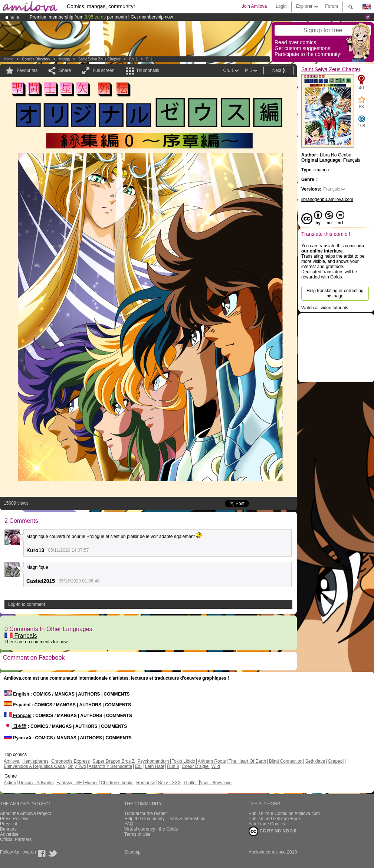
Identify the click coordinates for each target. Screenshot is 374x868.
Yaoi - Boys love (216, 783)
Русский (17, 738)
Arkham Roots (212, 761)
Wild (215, 766)
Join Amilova (254, 6)
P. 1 (149, 59)
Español (17, 705)
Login (281, 6)
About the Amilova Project (25, 813)
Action (10, 783)
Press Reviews (15, 819)
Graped (335, 761)
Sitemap (132, 852)
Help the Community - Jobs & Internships (165, 819)
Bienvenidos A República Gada (34, 766)
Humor (91, 783)
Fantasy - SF (69, 783)
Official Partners (16, 839)
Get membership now (152, 17)
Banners (8, 829)
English (17, 694)
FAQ (129, 824)
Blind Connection (286, 761)
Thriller (191, 783)
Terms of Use (137, 834)
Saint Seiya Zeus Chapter (99, 59)
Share (65, 70)
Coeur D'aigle (196, 766)
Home (9, 59)
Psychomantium (153, 761)
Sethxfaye (315, 761)
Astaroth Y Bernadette (111, 766)
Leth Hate (155, 766)
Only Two (77, 766)
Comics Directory (36, 59)
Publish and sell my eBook (275, 819)
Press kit (9, 824)
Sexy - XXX (169, 783)
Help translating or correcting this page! (335, 293)
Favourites (27, 70)
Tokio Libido (183, 761)
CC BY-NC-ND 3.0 (273, 831)
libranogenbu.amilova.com (327, 199)
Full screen (104, 70)
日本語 (15, 726)
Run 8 (173, 766)
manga (64, 59)
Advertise (9, 834)
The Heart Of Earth (247, 761)
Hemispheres (35, 761)
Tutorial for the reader (146, 813)
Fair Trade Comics (267, 824)
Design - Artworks (36, 783)
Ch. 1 (133, 59)
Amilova (12, 761)
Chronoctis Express (70, 761)
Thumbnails (148, 70)
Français (21, 636)
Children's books (117, 783)
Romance (146, 783)
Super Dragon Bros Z (113, 761)
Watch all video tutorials (325, 308)
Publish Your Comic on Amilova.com (284, 813)
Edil (139, 766)
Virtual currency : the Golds (151, 829)
